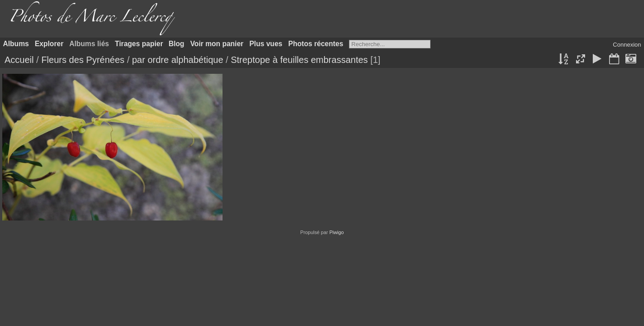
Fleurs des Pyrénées (83, 60)
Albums (16, 44)
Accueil (19, 60)
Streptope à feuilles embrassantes (299, 60)
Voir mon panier (217, 44)
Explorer (49, 44)
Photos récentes (316, 44)
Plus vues (266, 44)
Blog (177, 44)
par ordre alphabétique (177, 60)
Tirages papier (139, 44)
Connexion (627, 45)
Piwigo (337, 232)
